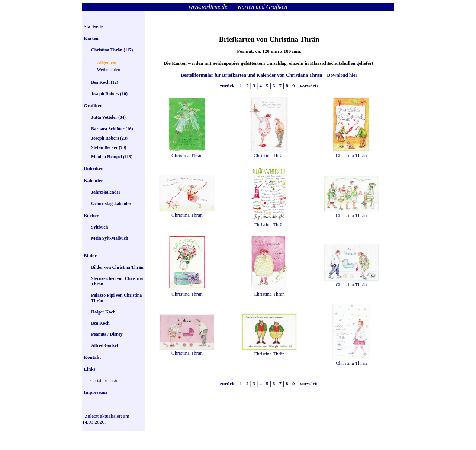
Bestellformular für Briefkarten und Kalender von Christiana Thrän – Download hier (269, 75)
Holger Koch (103, 312)
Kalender (93, 180)
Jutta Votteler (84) (108, 117)
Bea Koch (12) (105, 82)
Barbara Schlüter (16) (112, 129)
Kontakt (92, 357)
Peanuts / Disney (107, 334)
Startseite (94, 26)
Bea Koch (100, 323)
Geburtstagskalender (111, 204)
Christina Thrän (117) (112, 50)
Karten (91, 38)
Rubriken (94, 168)
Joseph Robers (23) (109, 138)
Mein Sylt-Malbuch (110, 238)
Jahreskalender (106, 192)
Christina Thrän (104, 380)
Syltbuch (99, 227)
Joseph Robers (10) (109, 94)
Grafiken (93, 106)
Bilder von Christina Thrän (117, 267)
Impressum (95, 392)
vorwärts (308, 86)
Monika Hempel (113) (112, 157)
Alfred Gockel (104, 345)
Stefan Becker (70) (109, 147)
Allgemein (107, 63)
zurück (228, 86)
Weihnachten (109, 70)
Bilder (90, 256)
